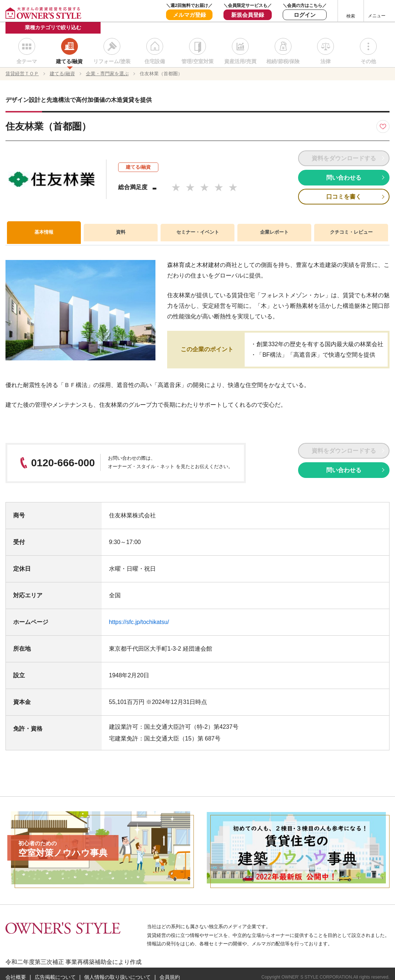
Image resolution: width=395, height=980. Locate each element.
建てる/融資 (69, 62)
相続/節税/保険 (283, 62)
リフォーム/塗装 (112, 62)
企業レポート (274, 233)
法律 (326, 62)
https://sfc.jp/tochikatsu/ (139, 622)
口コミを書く (344, 197)
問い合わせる (344, 178)
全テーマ (27, 62)
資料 (121, 233)
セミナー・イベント (197, 233)
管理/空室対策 (197, 62)
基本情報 (44, 232)
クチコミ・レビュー (351, 233)
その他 (368, 62)
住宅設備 (155, 62)
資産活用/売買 (240, 62)
